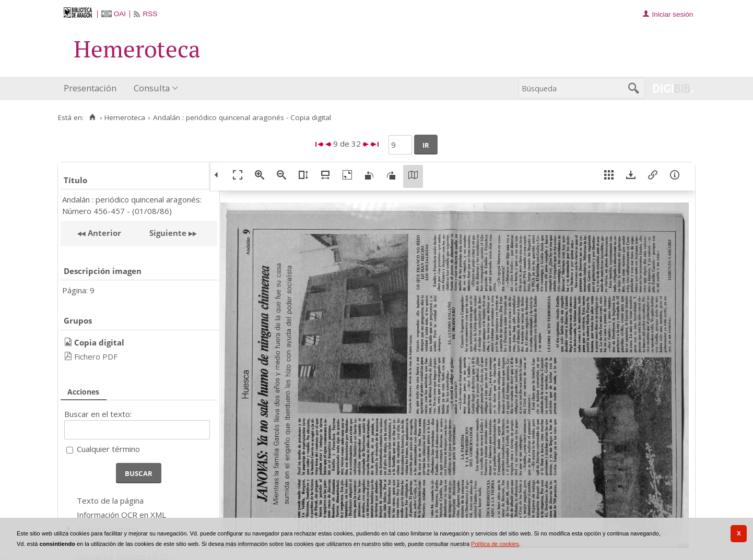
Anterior (103, 233)
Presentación (90, 88)
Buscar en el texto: (98, 414)
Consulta (152, 88)
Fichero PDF (96, 356)
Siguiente (168, 233)
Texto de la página (110, 501)
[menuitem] (92, 88)
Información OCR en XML (121, 515)
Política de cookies (495, 544)
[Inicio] (92, 117)
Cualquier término (108, 449)
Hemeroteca (125, 117)
